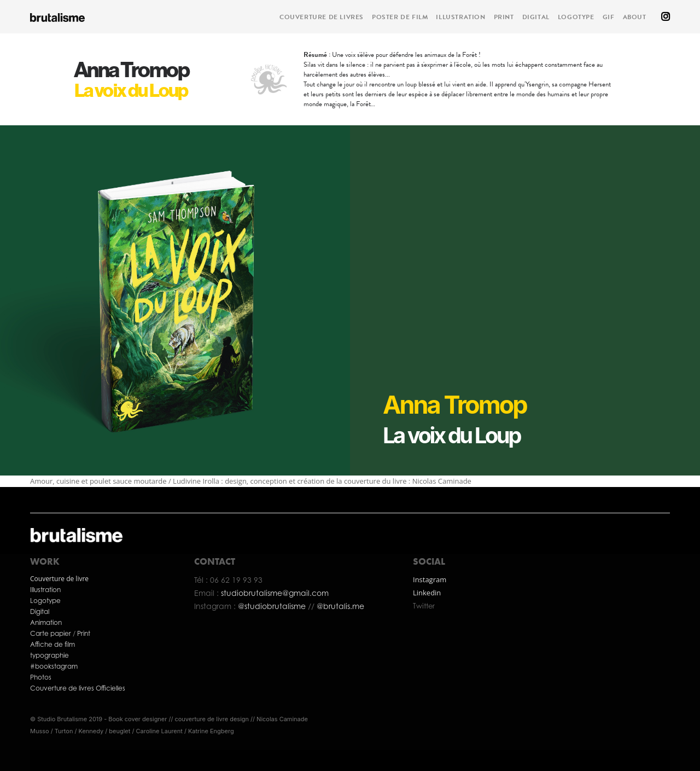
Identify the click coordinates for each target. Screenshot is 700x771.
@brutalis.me (339, 606)
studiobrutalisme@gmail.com (275, 593)
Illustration (45, 590)
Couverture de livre (59, 579)
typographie (49, 655)
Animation (46, 622)
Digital (40, 611)
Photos (41, 677)
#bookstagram (54, 666)
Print (84, 633)
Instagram (430, 579)
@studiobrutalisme (273, 606)
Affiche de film (52, 644)
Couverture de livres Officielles (78, 688)
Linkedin (427, 593)
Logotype (45, 601)
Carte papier (51, 633)
